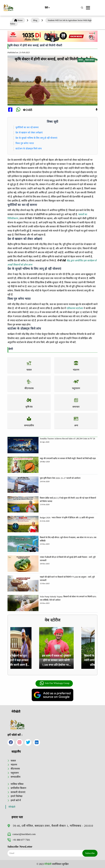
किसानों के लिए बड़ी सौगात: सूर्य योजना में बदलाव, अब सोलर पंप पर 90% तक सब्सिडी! (68, 539)
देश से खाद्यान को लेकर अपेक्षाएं (29, 133)
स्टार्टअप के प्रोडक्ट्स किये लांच (29, 149)
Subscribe (90, 853)
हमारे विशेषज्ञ (16, 796)
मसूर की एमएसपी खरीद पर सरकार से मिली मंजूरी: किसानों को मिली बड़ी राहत (68, 458)
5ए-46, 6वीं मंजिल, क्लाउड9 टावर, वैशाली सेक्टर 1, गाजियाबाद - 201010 (53, 826)
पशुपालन (15, 773)
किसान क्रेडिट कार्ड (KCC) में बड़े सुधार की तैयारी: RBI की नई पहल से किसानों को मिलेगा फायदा (68, 500)
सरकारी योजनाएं (18, 792)
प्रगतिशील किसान (18, 788)
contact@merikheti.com (21, 834)
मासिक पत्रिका (17, 784)
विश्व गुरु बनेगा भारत (25, 143)
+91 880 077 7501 (19, 840)
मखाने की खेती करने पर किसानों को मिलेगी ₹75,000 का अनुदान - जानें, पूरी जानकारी (67, 579)
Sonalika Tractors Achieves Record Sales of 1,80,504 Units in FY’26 (67, 439)
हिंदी (47, 8)
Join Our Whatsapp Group (54, 683)
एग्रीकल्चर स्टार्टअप (75, 308)
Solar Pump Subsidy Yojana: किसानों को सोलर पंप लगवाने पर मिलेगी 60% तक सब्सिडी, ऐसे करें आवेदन (68, 598)
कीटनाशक (15, 769)
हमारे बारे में (16, 800)
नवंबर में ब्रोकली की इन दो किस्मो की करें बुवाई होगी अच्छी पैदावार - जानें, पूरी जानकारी (68, 559)
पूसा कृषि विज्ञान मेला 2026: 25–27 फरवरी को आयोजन (60, 478)
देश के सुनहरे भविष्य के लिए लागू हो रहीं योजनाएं (36, 138)
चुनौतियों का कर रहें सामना (27, 127)
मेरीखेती (12, 807)
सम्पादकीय (15, 777)
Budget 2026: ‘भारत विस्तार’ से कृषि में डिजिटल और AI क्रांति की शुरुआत (67, 518)
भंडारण (14, 765)
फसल (13, 761)
